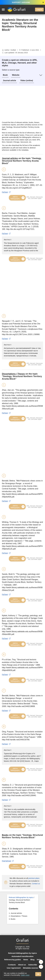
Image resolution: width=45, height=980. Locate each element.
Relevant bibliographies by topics (21, 897)
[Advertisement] (23, 40)
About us (22, 965)
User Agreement (14, 968)
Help (39, 960)
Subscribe (33, 965)
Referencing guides (13, 960)
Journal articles (16, 913)
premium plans (34, 878)
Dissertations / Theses (19, 916)
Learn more (25, 975)
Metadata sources (31, 968)
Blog (32, 960)
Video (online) (27, 80)
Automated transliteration (22, 956)
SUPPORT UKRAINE (21, 2)
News (26, 960)
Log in (39, 10)
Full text (6, 192)
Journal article (9, 80)
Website (16, 75)
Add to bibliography (18, 198)
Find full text (8, 861)
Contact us (36, 884)
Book (5, 75)
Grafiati (13, 50)
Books (13, 919)
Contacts (12, 965)
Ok (38, 974)
